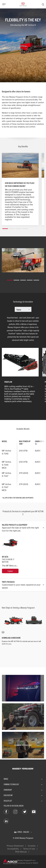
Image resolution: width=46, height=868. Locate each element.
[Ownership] (23, 717)
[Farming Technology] (23, 745)
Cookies (32, 846)
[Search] (43, 4)
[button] (5, 228)
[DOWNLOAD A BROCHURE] (23, 638)
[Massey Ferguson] (23, 4)
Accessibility (13, 849)
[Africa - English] (23, 832)
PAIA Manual (21, 852)
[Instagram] (15, 812)
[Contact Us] (23, 688)
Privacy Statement (15, 846)
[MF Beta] (10, 571)
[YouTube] (34, 812)
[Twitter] (25, 812)
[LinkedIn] (6, 821)
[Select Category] (23, 310)
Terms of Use (29, 849)
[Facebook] (6, 812)
